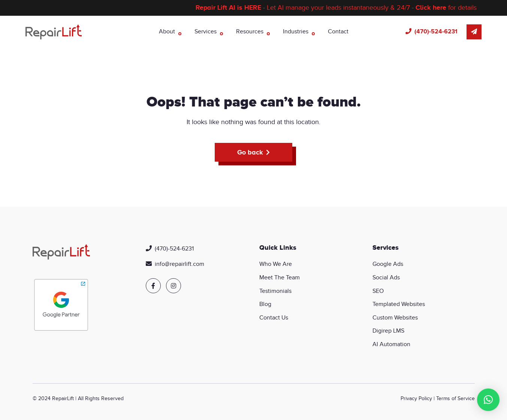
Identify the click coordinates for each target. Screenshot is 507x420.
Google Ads (388, 264)
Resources (250, 31)
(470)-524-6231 (436, 31)
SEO (378, 291)
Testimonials (275, 291)
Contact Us (274, 318)
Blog (265, 304)
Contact (338, 31)
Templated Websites (399, 304)
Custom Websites (395, 318)
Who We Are (276, 264)
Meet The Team (280, 277)
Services (206, 31)
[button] (488, 400)
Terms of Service (455, 398)
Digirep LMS (388, 331)
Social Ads (386, 277)
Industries (296, 31)
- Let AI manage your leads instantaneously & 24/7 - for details (341, 8)
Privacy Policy (416, 398)
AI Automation (391, 344)
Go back (250, 152)
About (167, 31)
